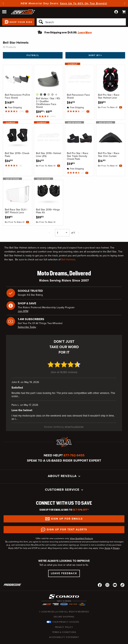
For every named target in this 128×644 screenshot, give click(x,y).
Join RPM (23, 311)
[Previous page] (50, 233)
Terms (107, 540)
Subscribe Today (27, 327)
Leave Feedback (64, 565)
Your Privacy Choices (66, 614)
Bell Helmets (68, 260)
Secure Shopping (64, 608)
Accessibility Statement (64, 629)
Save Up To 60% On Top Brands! (84, 3)
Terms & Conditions (64, 624)
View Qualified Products (81, 530)
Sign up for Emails (67, 511)
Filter (33, 55)
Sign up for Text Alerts (67, 521)
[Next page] (79, 233)
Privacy (116, 540)
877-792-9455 (74, 447)
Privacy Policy (64, 619)
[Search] (81, 22)
